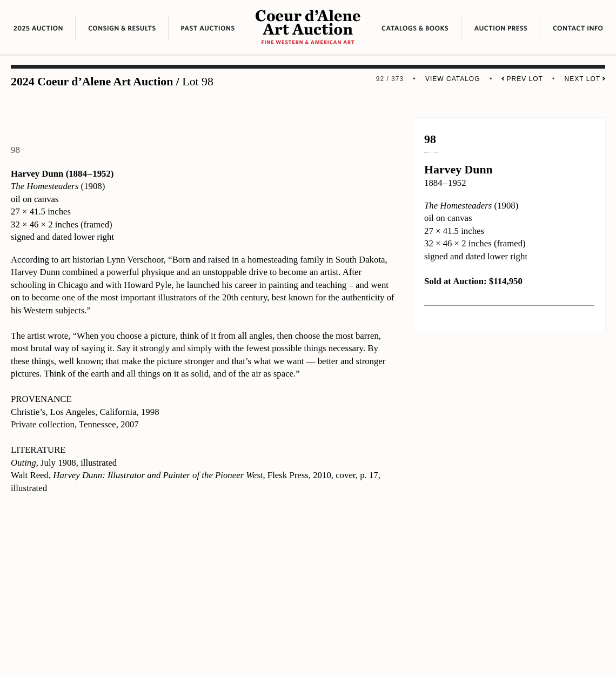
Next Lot (585, 79)
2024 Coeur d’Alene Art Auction (92, 82)
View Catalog (453, 79)
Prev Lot (522, 79)
